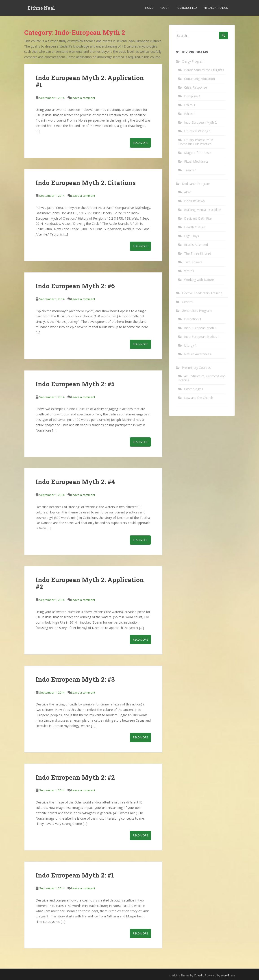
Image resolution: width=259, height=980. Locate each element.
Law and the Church (199, 398)
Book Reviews (194, 201)
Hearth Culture (195, 227)
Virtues (189, 271)
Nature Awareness (198, 354)
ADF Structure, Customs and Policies (202, 378)
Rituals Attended (216, 8)
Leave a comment (83, 98)
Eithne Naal (41, 8)
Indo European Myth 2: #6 (75, 286)
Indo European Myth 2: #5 (75, 384)
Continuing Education (199, 79)
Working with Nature (199, 280)
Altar (187, 192)
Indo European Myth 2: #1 (75, 875)
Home (149, 8)
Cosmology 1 (194, 389)
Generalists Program (197, 311)
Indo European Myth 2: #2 (75, 777)
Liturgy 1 (190, 345)
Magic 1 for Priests (198, 153)
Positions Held (186, 8)
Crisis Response (196, 87)
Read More (140, 143)
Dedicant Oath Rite (198, 218)
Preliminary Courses (196, 368)
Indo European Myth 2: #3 (75, 679)
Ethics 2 (190, 114)
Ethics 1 (190, 105)
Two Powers (193, 262)
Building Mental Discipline (203, 210)
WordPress (228, 975)
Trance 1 (190, 170)
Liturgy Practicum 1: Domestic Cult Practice (196, 142)
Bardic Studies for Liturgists (204, 70)
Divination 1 (193, 319)
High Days (192, 236)
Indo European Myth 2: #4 (75, 482)
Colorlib (199, 975)
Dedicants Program (196, 184)
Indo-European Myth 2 (200, 122)
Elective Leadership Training (202, 293)
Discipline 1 (192, 96)
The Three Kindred (198, 253)
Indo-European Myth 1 (200, 328)
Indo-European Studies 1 (202, 337)
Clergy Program (193, 61)
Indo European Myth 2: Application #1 (90, 81)
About (164, 8)
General (187, 302)
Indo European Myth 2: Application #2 (90, 583)
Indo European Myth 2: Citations (86, 183)
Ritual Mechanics (196, 161)
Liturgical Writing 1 (197, 131)
